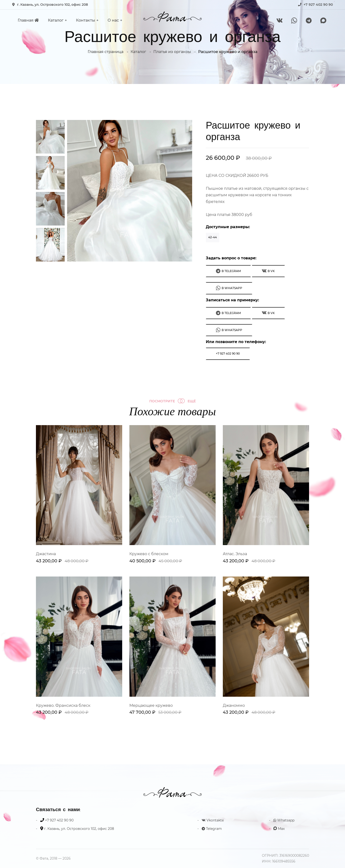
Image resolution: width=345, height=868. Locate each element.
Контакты (86, 20)
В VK (268, 271)
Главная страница (106, 52)
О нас (113, 20)
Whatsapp (284, 820)
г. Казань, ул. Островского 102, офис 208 (52, 5)
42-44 (213, 237)
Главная (28, 20)
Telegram (212, 829)
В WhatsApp (229, 288)
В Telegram (228, 271)
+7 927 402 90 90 (318, 5)
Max (279, 829)
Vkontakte (213, 820)
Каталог (56, 20)
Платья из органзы (172, 52)
